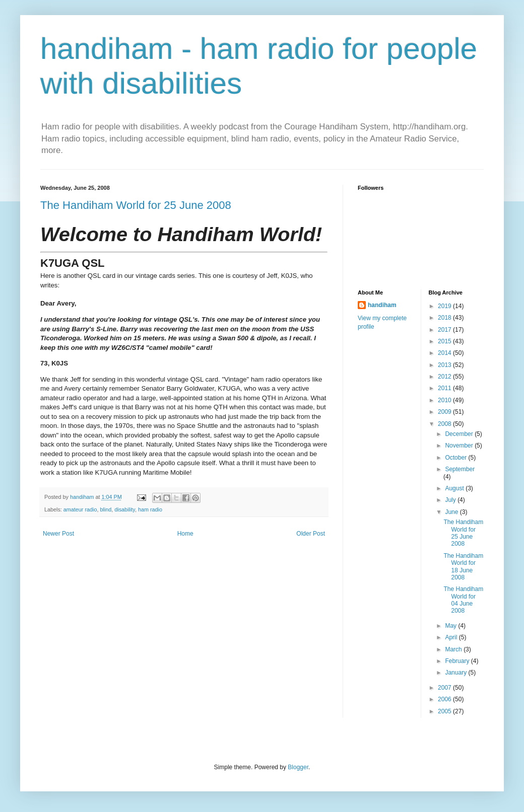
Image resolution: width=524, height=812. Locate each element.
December (460, 434)
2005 (445, 711)
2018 (445, 318)
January (456, 673)
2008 (445, 424)
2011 (445, 388)
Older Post (311, 534)
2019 (445, 306)
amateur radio (80, 509)
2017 (445, 330)
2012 (445, 377)
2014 (445, 353)
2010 (445, 400)
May (451, 626)
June (452, 512)
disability (125, 509)
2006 (445, 699)
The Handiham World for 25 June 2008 (136, 205)
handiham (382, 305)
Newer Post (58, 534)
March (454, 649)
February (458, 661)
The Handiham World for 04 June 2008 (463, 600)
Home (185, 534)
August (455, 488)
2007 (445, 688)
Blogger (298, 767)
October (456, 458)
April (452, 637)
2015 (445, 341)
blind (106, 509)
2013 (445, 365)
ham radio (150, 509)
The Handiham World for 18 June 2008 (463, 567)
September (460, 469)
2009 (445, 412)
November (460, 446)
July (451, 500)
